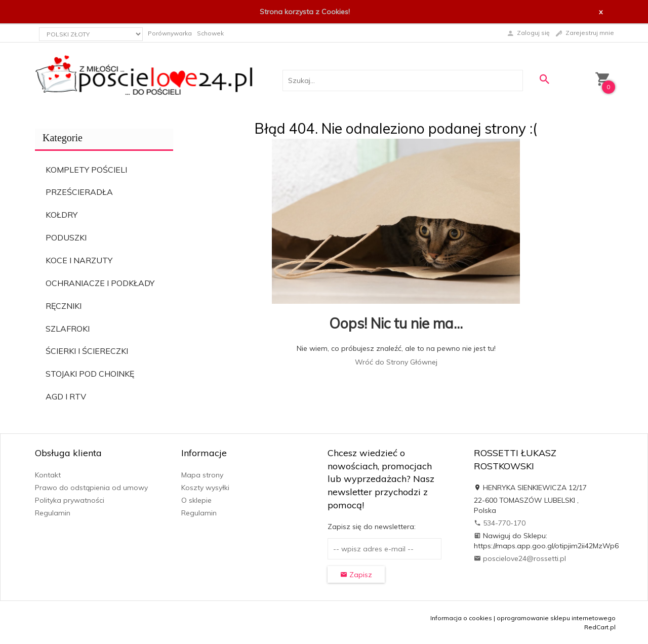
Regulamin (53, 513)
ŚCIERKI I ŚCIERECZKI (87, 351)
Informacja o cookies (461, 618)
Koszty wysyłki (205, 488)
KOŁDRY (62, 215)
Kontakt (48, 475)
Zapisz (356, 575)
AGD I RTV (66, 396)
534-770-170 (500, 523)
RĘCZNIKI (64, 306)
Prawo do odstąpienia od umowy (91, 488)
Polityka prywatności (70, 500)
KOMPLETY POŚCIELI (86, 170)
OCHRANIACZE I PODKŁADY (100, 283)
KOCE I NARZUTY (79, 260)
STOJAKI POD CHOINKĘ (90, 374)
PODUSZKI (66, 237)
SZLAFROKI (68, 329)
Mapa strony (202, 475)
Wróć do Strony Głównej (396, 362)
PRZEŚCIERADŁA (79, 192)
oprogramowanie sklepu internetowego (556, 618)
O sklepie (196, 500)
